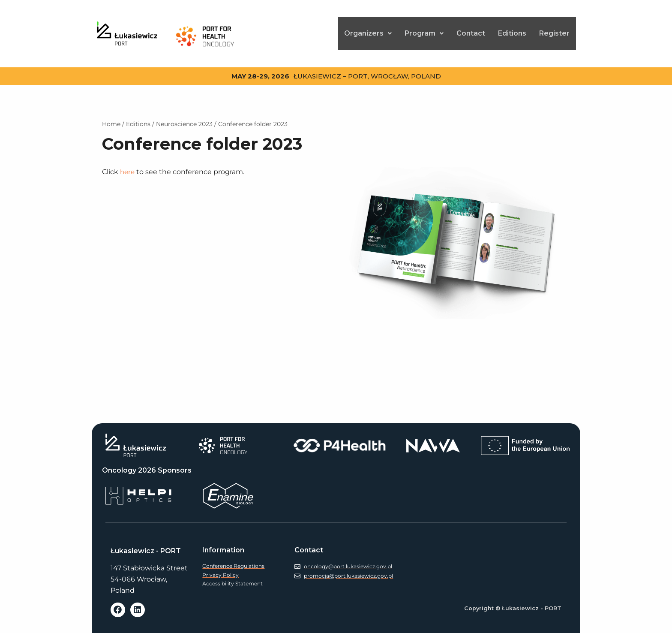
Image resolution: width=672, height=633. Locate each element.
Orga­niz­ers (368, 31)
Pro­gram (424, 31)
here (128, 167)
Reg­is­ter (554, 31)
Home (111, 119)
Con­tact (471, 31)
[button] (368, 31)
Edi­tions (512, 31)
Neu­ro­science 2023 (184, 119)
